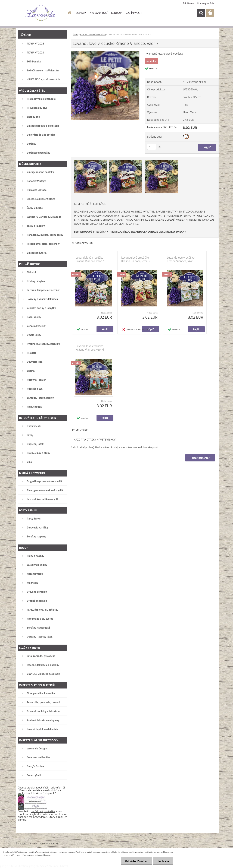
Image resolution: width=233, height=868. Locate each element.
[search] (201, 13)
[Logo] (40, 13)
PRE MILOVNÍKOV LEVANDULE (127, 232)
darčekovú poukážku (43, 811)
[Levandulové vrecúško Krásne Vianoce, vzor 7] (105, 53)
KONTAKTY (117, 13)
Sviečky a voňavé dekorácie (93, 34)
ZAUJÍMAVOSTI (134, 13)
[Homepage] (69, 13)
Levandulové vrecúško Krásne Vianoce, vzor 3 (136, 259)
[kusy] (152, 147)
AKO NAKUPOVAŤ (99, 13)
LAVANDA (81, 13)
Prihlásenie (189, 3)
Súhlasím (163, 861)
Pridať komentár (200, 458)
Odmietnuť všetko (136, 861)
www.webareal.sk (49, 843)
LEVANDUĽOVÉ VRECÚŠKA (90, 232)
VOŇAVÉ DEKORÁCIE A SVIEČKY (167, 232)
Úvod (76, 34)
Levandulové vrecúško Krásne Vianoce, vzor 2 (90, 259)
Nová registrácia (206, 3)
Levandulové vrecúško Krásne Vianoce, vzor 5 (181, 259)
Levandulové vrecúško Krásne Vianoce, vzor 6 (90, 348)
